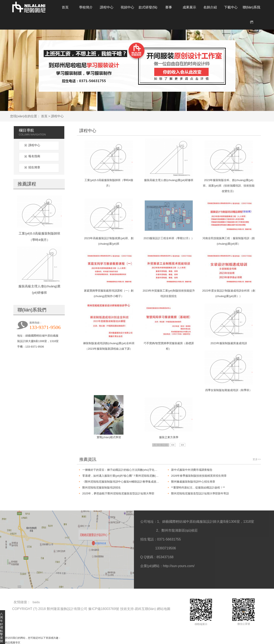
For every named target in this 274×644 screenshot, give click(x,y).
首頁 (65, 7)
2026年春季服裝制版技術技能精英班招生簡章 (199, 476)
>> (182, 445)
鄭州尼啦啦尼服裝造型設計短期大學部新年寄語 (200, 493)
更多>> (257, 459)
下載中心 (231, 7)
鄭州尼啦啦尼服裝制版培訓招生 (102, 488)
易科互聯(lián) (145, 609)
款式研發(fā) (148, 7)
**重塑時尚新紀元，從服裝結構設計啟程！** (198, 488)
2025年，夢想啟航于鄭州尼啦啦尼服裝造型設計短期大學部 (118, 493)
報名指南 (34, 156)
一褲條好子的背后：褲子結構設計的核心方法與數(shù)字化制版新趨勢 (121, 470)
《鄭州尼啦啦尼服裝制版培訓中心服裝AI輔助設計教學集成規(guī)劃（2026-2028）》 (121, 482)
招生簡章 (34, 167)
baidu (36, 602)
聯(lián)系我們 (252, 15)
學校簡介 (86, 7)
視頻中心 (127, 7)
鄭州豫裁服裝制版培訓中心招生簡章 (193, 482)
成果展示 (189, 7)
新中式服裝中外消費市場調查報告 (192, 470)
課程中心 (107, 7)
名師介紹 (210, 7)
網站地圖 (164, 609)
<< (173, 445)
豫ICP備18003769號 (104, 609)
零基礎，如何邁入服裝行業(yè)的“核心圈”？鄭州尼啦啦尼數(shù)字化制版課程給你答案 (121, 476)
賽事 (169, 7)
